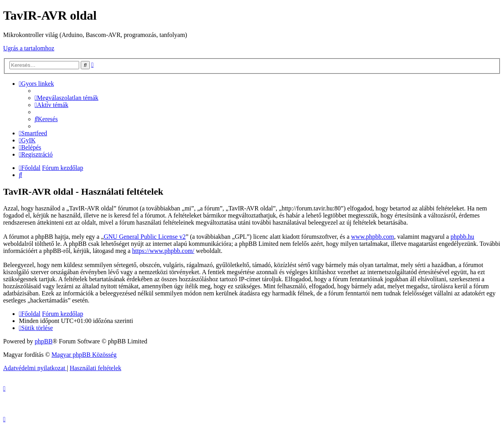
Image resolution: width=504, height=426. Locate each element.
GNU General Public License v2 (145, 237)
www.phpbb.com (373, 237)
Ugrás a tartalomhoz (29, 48)
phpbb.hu (462, 237)
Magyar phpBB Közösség (84, 355)
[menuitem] (67, 98)
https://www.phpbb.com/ (163, 251)
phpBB (44, 341)
